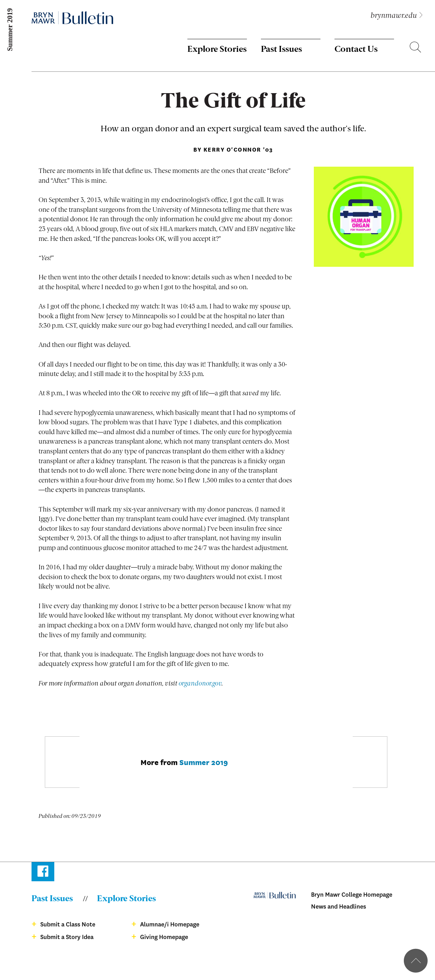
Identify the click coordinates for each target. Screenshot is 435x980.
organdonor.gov (200, 684)
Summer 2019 (204, 762)
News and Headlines (339, 907)
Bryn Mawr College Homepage (352, 895)
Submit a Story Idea (67, 937)
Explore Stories (217, 50)
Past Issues (281, 50)
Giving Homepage (164, 937)
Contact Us (356, 50)
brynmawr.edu (394, 16)
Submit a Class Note (68, 925)
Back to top (416, 961)
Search (415, 48)
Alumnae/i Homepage (170, 925)
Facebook (43, 873)
